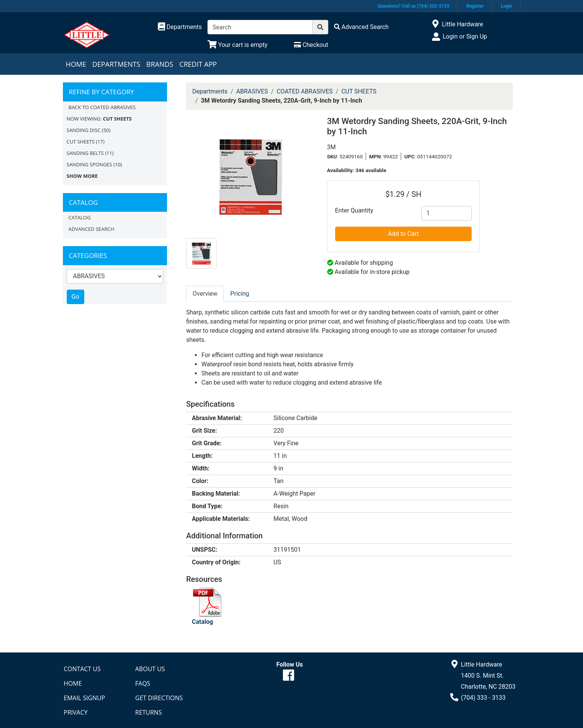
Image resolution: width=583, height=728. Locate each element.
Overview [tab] (205, 294)
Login (506, 6)
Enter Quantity (354, 210)
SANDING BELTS (85, 153)
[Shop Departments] (180, 27)
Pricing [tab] (240, 294)
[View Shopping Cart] (237, 45)
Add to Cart (404, 234)
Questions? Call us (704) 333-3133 (413, 6)
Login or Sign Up (465, 36)
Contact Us (82, 669)
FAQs (143, 683)
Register (475, 6)
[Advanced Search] (361, 27)
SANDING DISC (84, 130)
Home (76, 64)
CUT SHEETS (81, 142)
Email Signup (84, 698)
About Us (150, 669)
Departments (116, 64)
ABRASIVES (252, 91)
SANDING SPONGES (89, 164)
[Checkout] (311, 45)
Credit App (198, 64)
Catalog (80, 217)
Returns (149, 712)
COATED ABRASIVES (304, 91)
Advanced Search (92, 229)
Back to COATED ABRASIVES (102, 107)
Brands (160, 64)
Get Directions (159, 698)
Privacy (76, 712)
